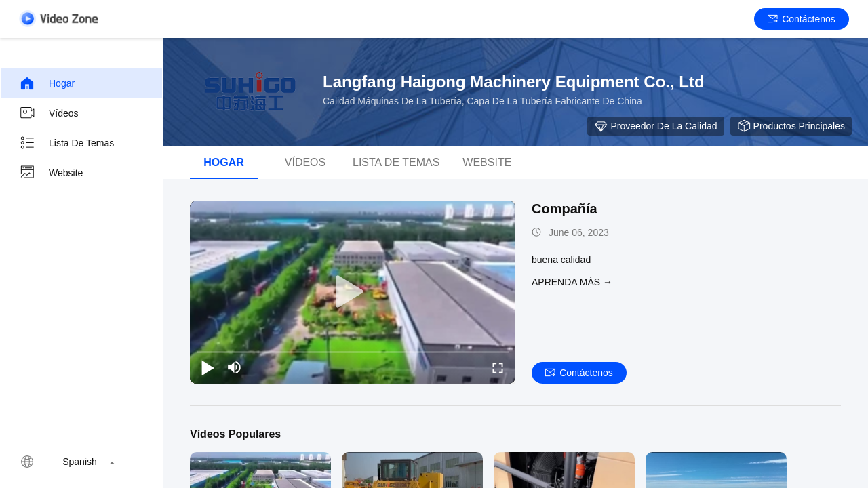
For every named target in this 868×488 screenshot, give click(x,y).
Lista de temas (66, 143)
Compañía (565, 209)
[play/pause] (208, 367)
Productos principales (791, 126)
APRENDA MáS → (572, 282)
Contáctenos (802, 19)
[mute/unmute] (235, 367)
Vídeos (49, 113)
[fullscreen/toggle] (498, 367)
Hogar (47, 83)
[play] (353, 292)
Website (51, 173)
